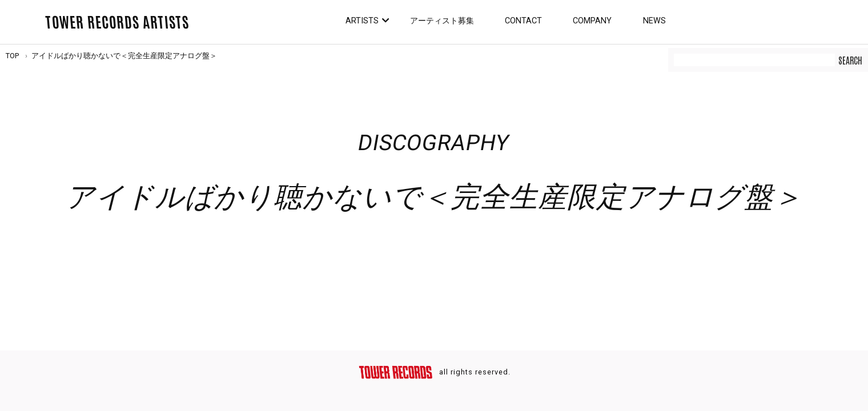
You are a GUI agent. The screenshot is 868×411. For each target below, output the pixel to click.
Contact (523, 21)
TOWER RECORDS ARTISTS (117, 21)
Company (592, 21)
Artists (362, 21)
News (654, 21)
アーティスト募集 (442, 21)
